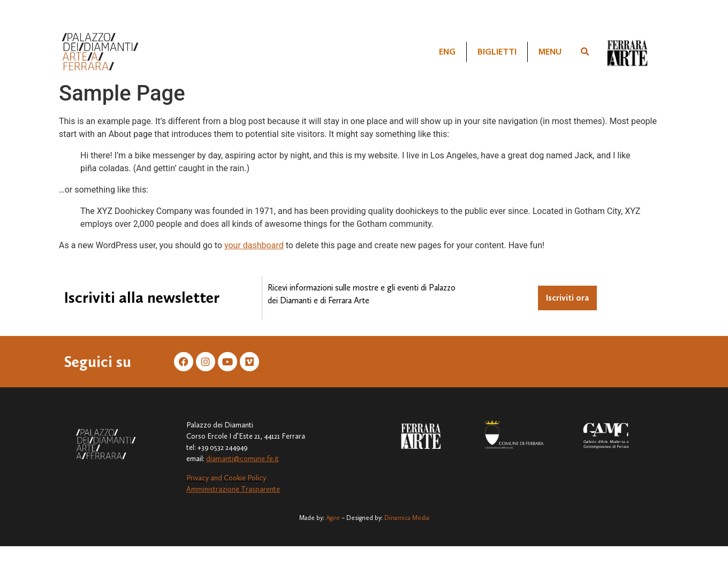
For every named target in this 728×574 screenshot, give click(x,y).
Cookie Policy (245, 478)
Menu (550, 52)
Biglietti (497, 52)
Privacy (198, 478)
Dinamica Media (407, 518)
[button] (585, 52)
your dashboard (254, 245)
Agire (333, 518)
